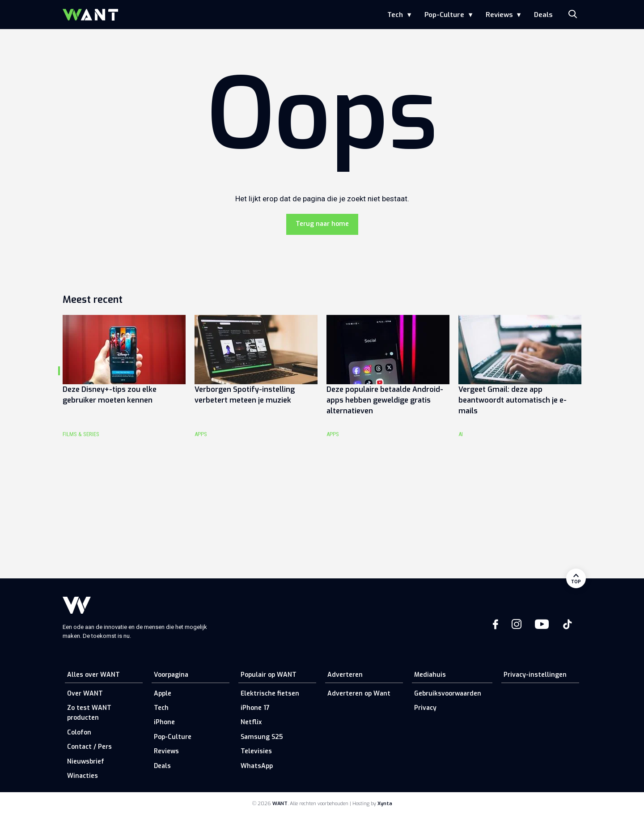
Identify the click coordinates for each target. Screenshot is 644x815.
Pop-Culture (444, 15)
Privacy (425, 708)
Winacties (83, 776)
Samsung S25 (262, 737)
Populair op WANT (269, 675)
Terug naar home (322, 224)
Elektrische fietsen (270, 694)
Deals (543, 15)
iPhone (164, 722)
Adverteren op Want (359, 694)
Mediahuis (430, 675)
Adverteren (345, 675)
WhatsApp (257, 766)
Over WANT (85, 694)
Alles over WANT (93, 675)
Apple (163, 694)
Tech (395, 15)
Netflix (251, 722)
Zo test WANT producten (89, 713)
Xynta (385, 804)
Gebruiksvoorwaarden (448, 694)
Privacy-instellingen (535, 675)
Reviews (499, 15)
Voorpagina (171, 675)
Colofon (79, 732)
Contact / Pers (89, 747)
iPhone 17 (255, 708)
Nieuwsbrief (86, 762)
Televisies (256, 751)
